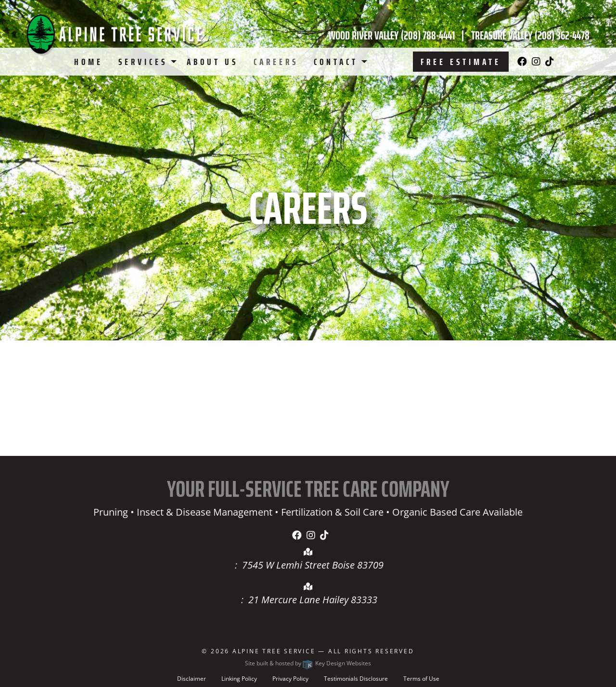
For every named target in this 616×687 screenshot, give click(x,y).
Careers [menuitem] (276, 62)
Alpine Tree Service (274, 651)
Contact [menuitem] (336, 62)
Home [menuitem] (89, 62)
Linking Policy (239, 679)
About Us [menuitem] (212, 62)
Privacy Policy (290, 679)
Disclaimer (192, 679)
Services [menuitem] (143, 62)
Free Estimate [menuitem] (461, 62)
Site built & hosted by (308, 663)
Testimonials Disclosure (356, 679)
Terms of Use (421, 679)
